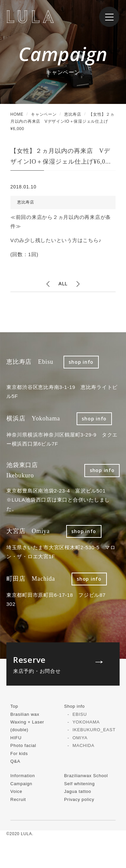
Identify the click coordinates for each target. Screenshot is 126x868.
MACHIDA (83, 745)
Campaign (21, 784)
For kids (19, 754)
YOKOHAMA (86, 722)
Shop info (75, 706)
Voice (16, 791)
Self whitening (79, 784)
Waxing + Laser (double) (27, 726)
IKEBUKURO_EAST (94, 730)
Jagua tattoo (78, 791)
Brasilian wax (25, 714)
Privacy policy (79, 799)
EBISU (80, 714)
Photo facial (23, 745)
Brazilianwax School (86, 776)
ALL (63, 283)
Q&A (15, 761)
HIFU (16, 738)
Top (14, 706)
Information (23, 776)
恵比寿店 (26, 202)
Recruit (18, 799)
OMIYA (80, 738)
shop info (81, 362)
